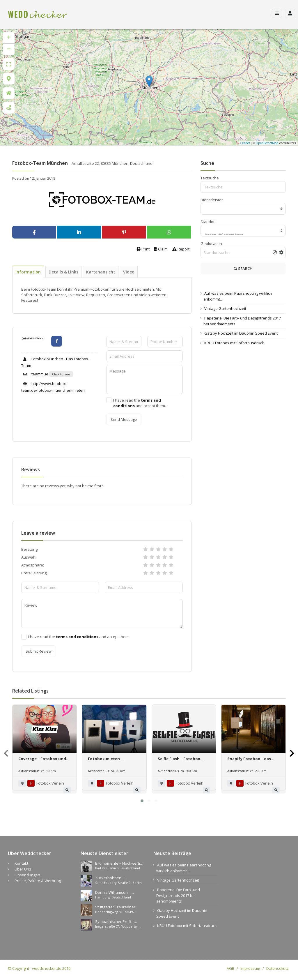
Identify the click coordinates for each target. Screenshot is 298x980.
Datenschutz (277, 968)
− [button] (9, 50)
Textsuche (210, 178)
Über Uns (23, 869)
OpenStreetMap (267, 143)
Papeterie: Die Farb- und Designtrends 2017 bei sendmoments (178, 895)
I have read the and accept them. (140, 403)
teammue (35, 374)
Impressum (250, 968)
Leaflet (245, 143)
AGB (230, 968)
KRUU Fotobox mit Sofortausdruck (234, 343)
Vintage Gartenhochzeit (225, 308)
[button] (142, 801)
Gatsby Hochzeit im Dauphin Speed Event (241, 333)
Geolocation (211, 243)
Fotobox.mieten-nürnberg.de (105, 761)
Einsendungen (27, 875)
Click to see (61, 374)
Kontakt (21, 863)
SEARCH (243, 269)
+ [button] (9, 38)
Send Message (124, 419)
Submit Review (39, 651)
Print (143, 249)
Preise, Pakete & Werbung (38, 881)
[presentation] (6, 753)
